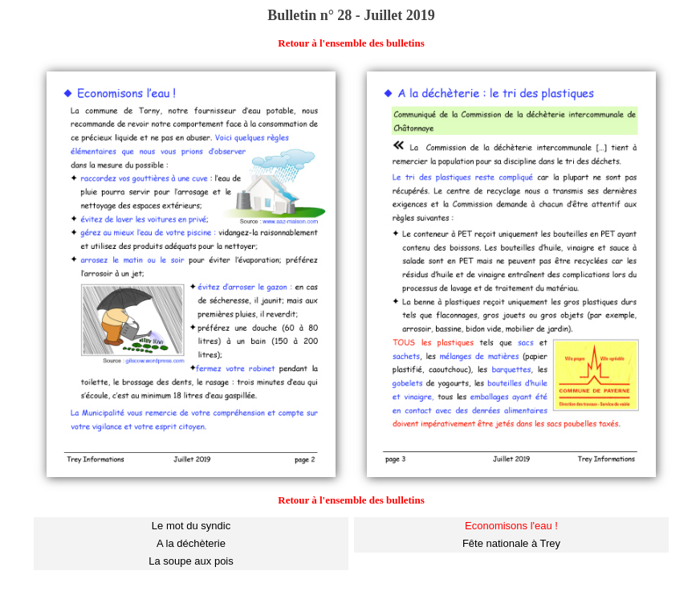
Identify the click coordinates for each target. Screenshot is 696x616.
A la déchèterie (191, 543)
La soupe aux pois (191, 561)
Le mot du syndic (191, 526)
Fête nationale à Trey (511, 543)
